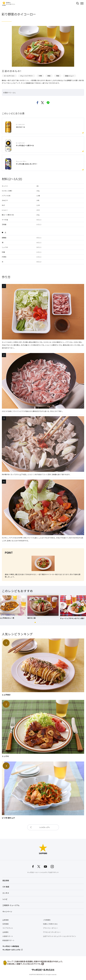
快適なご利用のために (50, 924)
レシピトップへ (45, 827)
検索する (78, 3)
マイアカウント (8, 928)
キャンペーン (7, 912)
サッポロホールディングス (11, 950)
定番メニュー (69, 76)
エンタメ (6, 893)
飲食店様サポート (8, 940)
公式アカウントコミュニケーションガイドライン (59, 936)
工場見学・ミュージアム (11, 905)
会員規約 (5, 932)
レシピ (5, 899)
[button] (35, 622)
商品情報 (6, 880)
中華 (40, 76)
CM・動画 (6, 887)
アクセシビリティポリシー (52, 932)
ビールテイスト (9, 76)
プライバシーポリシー (50, 928)
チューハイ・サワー (27, 76)
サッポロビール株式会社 (11, 946)
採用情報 (5, 924)
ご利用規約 (47, 920)
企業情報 (5, 920)
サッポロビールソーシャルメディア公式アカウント (43, 872)
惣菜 (58, 76)
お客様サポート (8, 936)
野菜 (49, 76)
